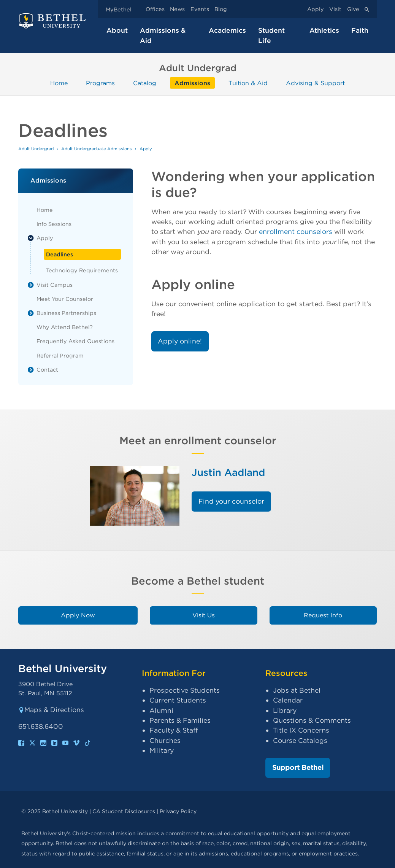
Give (353, 9)
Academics (227, 30)
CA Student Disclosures (124, 811)
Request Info (323, 615)
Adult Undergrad (36, 149)
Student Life (271, 35)
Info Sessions (54, 224)
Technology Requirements (82, 270)
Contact (47, 370)
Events (200, 9)
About (117, 30)
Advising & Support (315, 83)
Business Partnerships (66, 313)
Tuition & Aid (248, 83)
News (177, 9)
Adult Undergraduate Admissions (97, 149)
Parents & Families (180, 720)
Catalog (145, 83)
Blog (221, 9)
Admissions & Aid (163, 35)
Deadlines (59, 254)
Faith (360, 30)
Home (59, 83)
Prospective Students (185, 690)
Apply (316, 9)
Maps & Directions (51, 710)
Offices (155, 9)
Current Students (178, 700)
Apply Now (78, 615)
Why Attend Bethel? (65, 327)
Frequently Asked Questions (75, 341)
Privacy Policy (178, 811)
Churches (165, 740)
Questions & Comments (312, 720)
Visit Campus (55, 285)
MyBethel (119, 9)
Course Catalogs (300, 740)
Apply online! (180, 341)
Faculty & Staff (174, 730)
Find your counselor (231, 501)
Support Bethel (298, 767)
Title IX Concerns (301, 730)
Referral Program (60, 355)
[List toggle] (31, 238)
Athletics (324, 30)
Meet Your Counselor (65, 299)
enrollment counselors (296, 231)
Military (162, 750)
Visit (335, 9)
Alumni (161, 710)
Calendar (288, 700)
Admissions (192, 83)
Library (285, 710)
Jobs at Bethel (297, 690)
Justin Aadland (228, 472)
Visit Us (204, 615)
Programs (100, 83)
